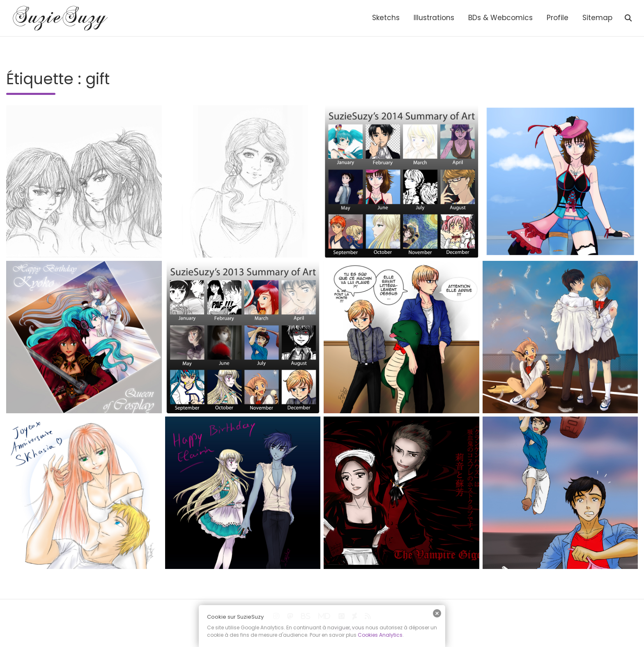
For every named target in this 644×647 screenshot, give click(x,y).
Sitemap (597, 18)
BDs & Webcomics (500, 18)
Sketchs (386, 18)
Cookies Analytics (380, 635)
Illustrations (434, 18)
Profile (558, 18)
